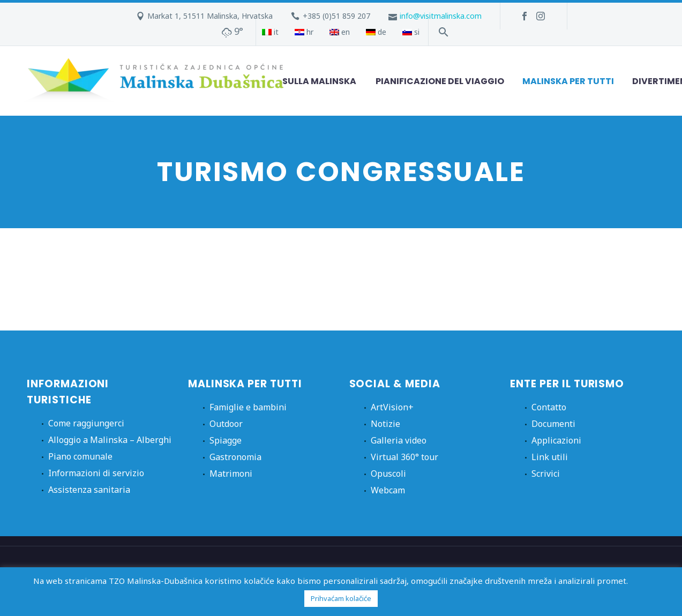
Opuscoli (388, 474)
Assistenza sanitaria (89, 490)
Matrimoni (231, 474)
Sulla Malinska (319, 81)
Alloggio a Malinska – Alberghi (110, 440)
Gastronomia (235, 457)
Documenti (553, 424)
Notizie (385, 424)
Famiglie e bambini (248, 407)
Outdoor (226, 424)
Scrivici (546, 474)
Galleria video (399, 440)
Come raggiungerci (86, 423)
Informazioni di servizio (96, 473)
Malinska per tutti (568, 81)
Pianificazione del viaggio (440, 81)
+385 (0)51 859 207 (336, 16)
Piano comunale (80, 456)
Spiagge (226, 440)
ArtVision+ (392, 407)
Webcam (388, 490)
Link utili (550, 457)
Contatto (549, 407)
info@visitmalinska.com (441, 16)
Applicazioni (556, 440)
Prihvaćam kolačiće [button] (341, 598)
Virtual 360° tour (404, 457)
